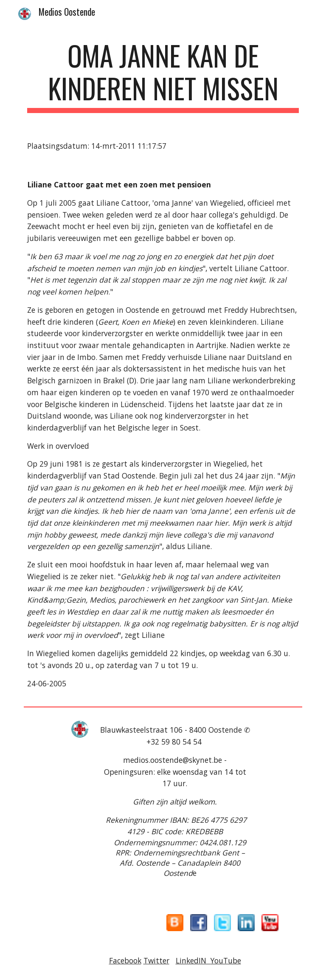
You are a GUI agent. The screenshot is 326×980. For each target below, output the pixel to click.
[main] (163, 76)
